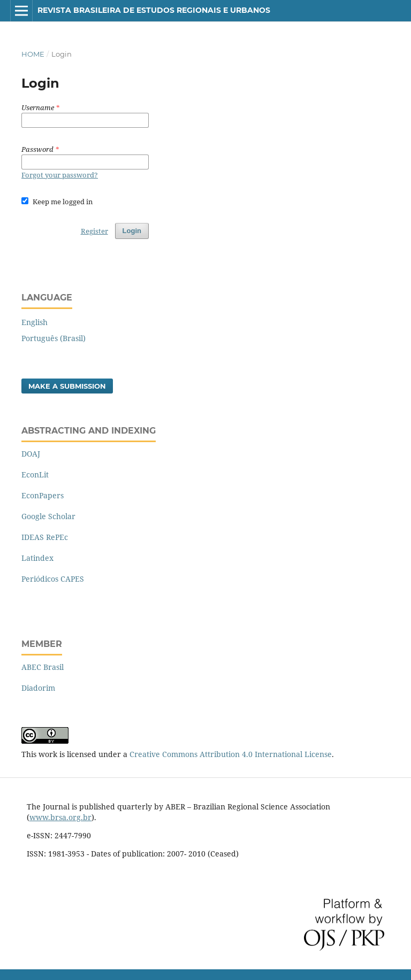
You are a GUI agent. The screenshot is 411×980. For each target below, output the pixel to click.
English (35, 322)
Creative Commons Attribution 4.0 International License (231, 754)
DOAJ (31, 454)
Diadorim (38, 688)
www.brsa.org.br (60, 817)
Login (132, 231)
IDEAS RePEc (45, 537)
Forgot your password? (60, 175)
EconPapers (43, 495)
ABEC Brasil (43, 667)
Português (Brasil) (54, 338)
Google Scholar (48, 516)
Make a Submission (67, 386)
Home (33, 54)
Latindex (37, 558)
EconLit (35, 474)
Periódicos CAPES (53, 579)
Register (94, 231)
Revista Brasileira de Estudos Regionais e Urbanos (154, 10)
